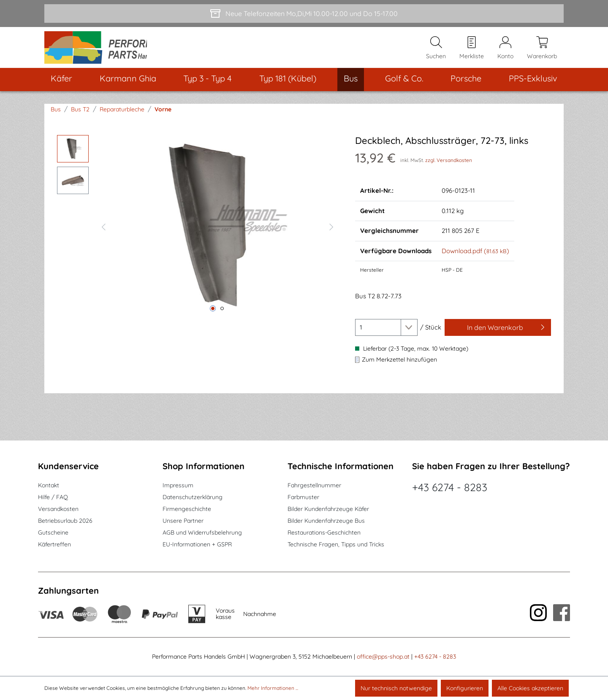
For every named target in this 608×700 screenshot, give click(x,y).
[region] (198, 232)
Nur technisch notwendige (396, 688)
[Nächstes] (331, 232)
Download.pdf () (475, 258)
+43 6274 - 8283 (450, 488)
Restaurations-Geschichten (324, 533)
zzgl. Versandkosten (449, 167)
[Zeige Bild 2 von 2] (222, 315)
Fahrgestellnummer (314, 486)
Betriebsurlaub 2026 (65, 521)
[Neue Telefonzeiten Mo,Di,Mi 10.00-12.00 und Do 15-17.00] (304, 14)
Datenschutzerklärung (193, 497)
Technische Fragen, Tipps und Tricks (336, 545)
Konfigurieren (465, 688)
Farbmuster (303, 497)
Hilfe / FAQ (53, 497)
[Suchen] (436, 51)
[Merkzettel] (472, 51)
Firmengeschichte (187, 509)
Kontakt (49, 486)
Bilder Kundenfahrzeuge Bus (326, 521)
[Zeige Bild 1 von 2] (213, 315)
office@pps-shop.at (383, 657)
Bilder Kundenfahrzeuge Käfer (328, 509)
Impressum (178, 486)
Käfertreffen (54, 545)
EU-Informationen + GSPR (197, 545)
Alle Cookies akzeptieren (530, 688)
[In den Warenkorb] (498, 334)
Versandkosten (58, 509)
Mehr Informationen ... (273, 688)
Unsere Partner (183, 521)
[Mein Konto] (505, 51)
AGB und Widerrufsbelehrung (202, 533)
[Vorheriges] (103, 232)
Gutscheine (53, 533)
